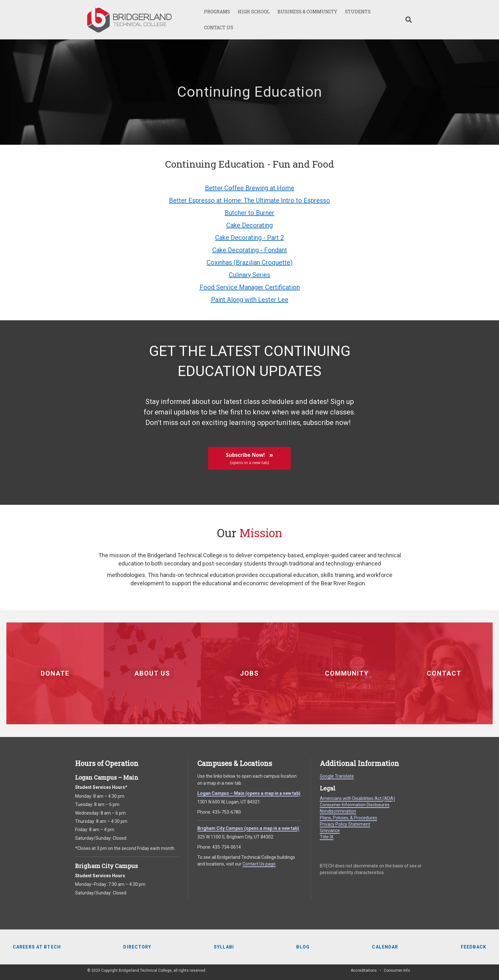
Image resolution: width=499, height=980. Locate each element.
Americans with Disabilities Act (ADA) (357, 798)
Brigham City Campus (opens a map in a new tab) (248, 828)
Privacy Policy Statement (345, 824)
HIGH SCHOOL (254, 12)
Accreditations (364, 970)
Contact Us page (259, 864)
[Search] (407, 20)
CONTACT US (219, 28)
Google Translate (337, 776)
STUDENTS (358, 12)
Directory (137, 947)
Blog (303, 947)
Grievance (330, 831)
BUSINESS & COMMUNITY (307, 12)
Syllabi (224, 947)
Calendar (385, 947)
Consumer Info (397, 970)
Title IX (327, 837)
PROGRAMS (217, 12)
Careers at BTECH (37, 947)
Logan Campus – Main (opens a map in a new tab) (249, 793)
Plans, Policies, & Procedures (348, 818)
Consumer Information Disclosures (355, 805)
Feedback (474, 947)
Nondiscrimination (338, 811)
